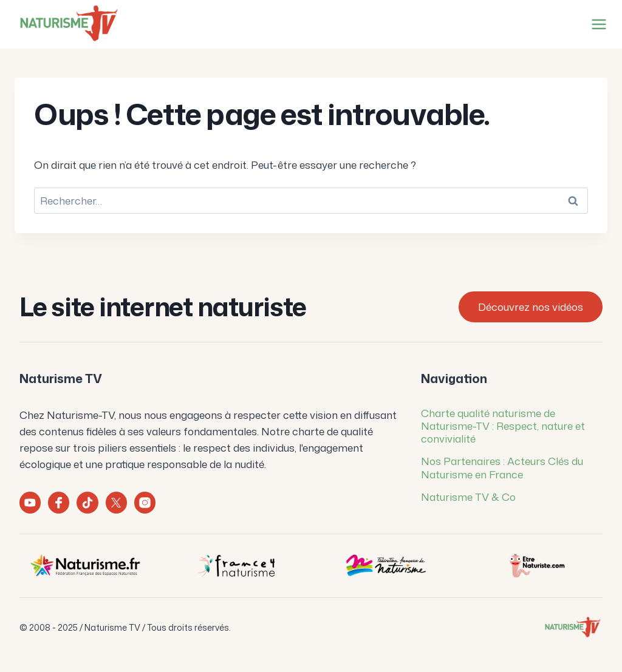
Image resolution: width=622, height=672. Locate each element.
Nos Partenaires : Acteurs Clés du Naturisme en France (502, 467)
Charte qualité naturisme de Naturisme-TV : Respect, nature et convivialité (503, 426)
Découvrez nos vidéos (531, 307)
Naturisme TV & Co (468, 497)
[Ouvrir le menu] (596, 24)
